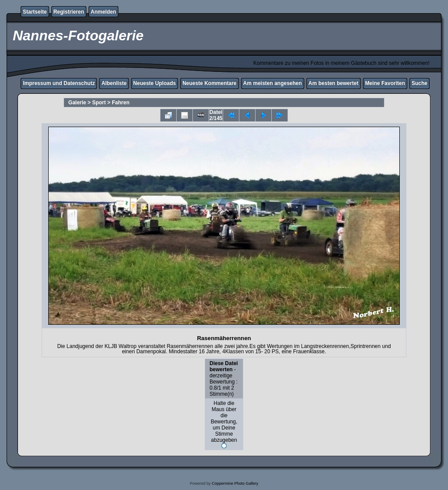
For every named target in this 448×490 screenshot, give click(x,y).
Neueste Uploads (155, 83)
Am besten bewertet (334, 83)
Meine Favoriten (385, 83)
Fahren (121, 103)
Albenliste (114, 83)
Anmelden (103, 12)
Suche (420, 83)
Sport (99, 103)
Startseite (35, 12)
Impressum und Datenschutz (59, 83)
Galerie (77, 103)
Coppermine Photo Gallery (235, 483)
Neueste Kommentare (209, 83)
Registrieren (69, 12)
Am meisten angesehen (273, 83)
